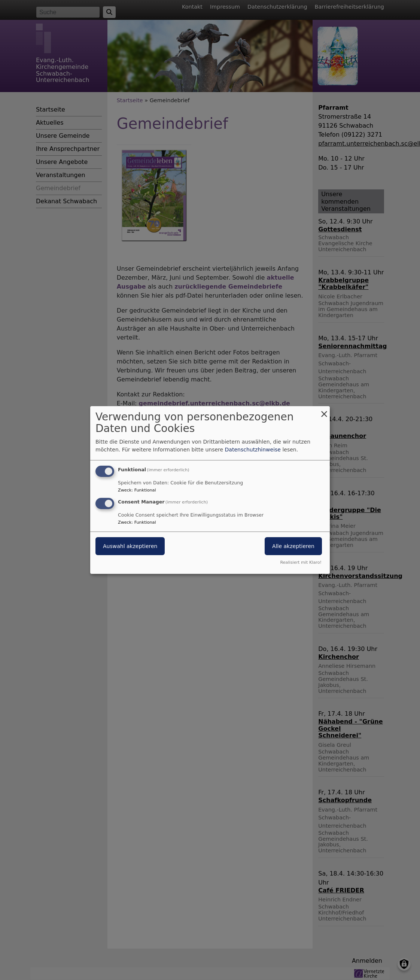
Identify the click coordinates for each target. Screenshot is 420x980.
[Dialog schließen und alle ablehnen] (324, 411)
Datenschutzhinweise (253, 450)
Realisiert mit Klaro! (301, 562)
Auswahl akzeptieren (130, 546)
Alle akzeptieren (293, 546)
